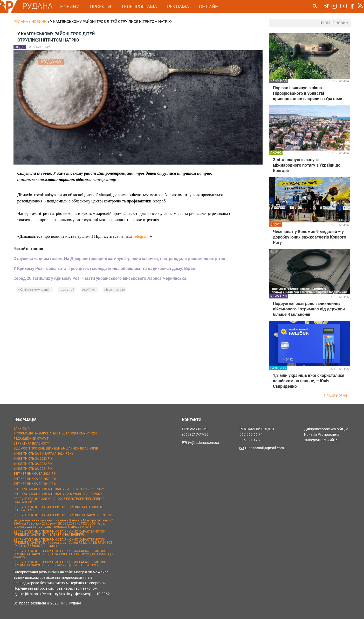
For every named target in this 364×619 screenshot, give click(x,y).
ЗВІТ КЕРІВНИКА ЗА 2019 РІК (35, 484)
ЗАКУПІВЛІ (22, 428)
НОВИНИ (70, 7)
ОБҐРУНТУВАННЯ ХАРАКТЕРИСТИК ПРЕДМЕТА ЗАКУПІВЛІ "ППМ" (63, 515)
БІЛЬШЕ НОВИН (335, 396)
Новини (39, 22)
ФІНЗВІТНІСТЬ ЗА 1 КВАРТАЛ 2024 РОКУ (44, 454)
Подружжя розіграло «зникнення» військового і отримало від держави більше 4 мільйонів (309, 309)
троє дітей (67, 290)
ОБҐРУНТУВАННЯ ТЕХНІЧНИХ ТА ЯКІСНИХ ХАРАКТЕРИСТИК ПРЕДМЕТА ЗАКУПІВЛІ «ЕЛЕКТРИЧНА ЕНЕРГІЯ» (59, 533)
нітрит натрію (115, 290)
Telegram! (141, 236)
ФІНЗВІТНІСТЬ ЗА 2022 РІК (33, 464)
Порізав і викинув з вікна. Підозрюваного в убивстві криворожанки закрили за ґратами (308, 93)
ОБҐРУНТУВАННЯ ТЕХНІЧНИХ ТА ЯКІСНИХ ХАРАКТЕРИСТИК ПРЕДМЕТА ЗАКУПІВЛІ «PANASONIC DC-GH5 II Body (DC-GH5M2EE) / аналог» (63, 554)
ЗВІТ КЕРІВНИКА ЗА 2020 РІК (35, 479)
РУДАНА (37, 6)
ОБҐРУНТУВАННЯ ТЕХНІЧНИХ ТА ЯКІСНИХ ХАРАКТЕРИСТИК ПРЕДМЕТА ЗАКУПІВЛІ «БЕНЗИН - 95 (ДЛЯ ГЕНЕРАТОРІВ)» (59, 564)
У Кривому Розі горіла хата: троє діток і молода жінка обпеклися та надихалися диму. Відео (104, 268)
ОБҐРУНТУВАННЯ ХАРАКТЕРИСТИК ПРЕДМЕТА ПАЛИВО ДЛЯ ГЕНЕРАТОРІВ (60, 509)
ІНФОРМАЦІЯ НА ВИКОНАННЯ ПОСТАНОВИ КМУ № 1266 (56, 433)
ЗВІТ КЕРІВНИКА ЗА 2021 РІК (35, 474)
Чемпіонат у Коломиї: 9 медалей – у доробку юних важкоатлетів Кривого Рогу (310, 237)
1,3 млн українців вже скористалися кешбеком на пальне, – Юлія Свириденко (309, 381)
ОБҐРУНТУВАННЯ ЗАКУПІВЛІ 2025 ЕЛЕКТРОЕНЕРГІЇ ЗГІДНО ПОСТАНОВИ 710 (59, 500)
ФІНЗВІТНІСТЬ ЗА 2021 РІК (33, 469)
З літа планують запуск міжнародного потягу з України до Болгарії (307, 165)
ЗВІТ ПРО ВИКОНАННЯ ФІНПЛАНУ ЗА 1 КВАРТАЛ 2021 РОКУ (59, 489)
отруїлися (89, 290)
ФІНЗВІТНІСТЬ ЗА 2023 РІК (33, 459)
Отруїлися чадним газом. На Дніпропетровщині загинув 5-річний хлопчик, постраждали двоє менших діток (119, 259)
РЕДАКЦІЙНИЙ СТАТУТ (31, 439)
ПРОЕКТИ (100, 7)
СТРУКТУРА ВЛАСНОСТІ (32, 444)
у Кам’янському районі (34, 290)
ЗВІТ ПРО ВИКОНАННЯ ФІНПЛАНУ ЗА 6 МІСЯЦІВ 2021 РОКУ (58, 494)
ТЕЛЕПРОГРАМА (139, 7)
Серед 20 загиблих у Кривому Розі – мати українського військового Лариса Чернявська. (101, 278)
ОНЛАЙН (209, 7)
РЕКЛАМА (178, 7)
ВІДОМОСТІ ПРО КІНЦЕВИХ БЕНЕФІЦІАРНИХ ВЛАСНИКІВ (56, 448)
